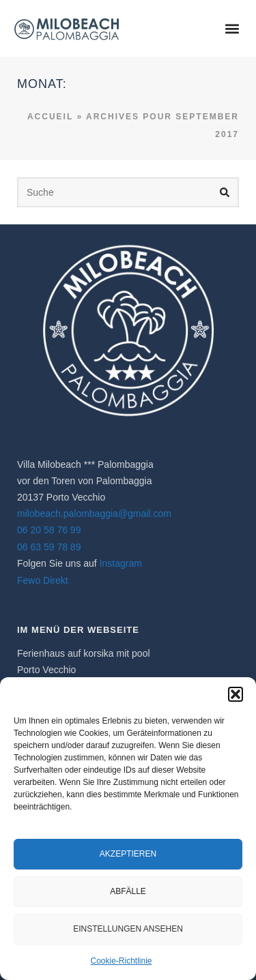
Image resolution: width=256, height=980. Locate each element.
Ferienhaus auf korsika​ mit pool (84, 653)
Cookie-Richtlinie (121, 961)
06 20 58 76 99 (49, 530)
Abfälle (128, 891)
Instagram (121, 563)
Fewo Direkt (43, 580)
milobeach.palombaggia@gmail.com (94, 514)
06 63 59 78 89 (49, 547)
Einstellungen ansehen (128, 929)
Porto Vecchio (46, 670)
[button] (236, 694)
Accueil (50, 117)
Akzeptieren (128, 854)
